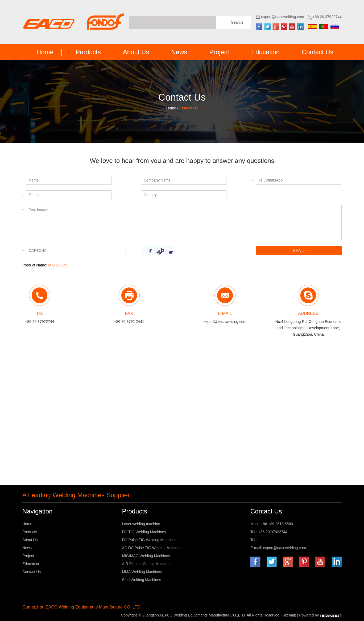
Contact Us (318, 52)
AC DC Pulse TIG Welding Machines (152, 548)
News (179, 52)
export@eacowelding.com (282, 17)
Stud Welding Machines (141, 580)
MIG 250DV (58, 265)
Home (45, 52)
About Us (136, 52)
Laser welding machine (141, 524)
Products (88, 52)
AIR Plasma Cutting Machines (147, 564)
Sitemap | (291, 615)
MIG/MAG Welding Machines (146, 556)
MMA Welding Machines (142, 572)
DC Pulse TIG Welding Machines (149, 540)
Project (219, 52)
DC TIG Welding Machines (144, 532)
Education (265, 52)
